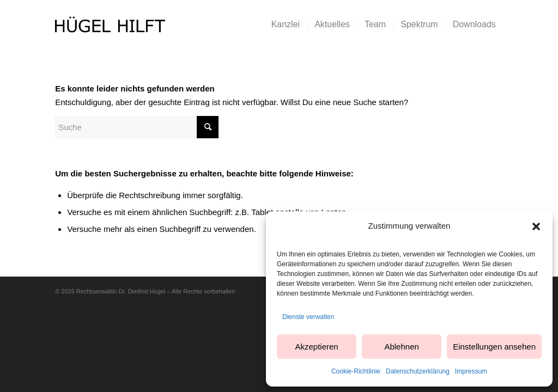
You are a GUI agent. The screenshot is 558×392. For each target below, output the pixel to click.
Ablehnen (401, 347)
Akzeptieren (316, 347)
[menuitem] (286, 24)
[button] (536, 226)
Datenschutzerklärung (418, 371)
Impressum (471, 371)
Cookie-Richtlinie (356, 371)
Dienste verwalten (308, 317)
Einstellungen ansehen (494, 347)
